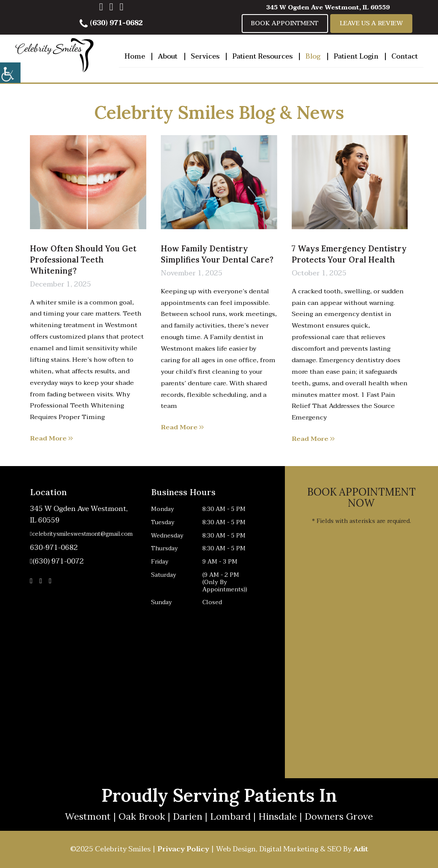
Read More (51, 438)
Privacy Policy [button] (183, 849)
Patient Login (356, 56)
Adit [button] (361, 849)
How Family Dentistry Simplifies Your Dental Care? (217, 254)
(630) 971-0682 (111, 23)
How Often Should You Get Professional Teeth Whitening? (83, 260)
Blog (313, 56)
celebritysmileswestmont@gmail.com (80, 534)
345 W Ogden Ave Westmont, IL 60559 (328, 7)
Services (205, 56)
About (168, 56)
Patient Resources (262, 56)
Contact (405, 56)
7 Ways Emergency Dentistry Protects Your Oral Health (349, 254)
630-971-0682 (54, 548)
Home (135, 56)
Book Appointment (285, 23)
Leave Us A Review (371, 23)
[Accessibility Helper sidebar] (10, 73)
